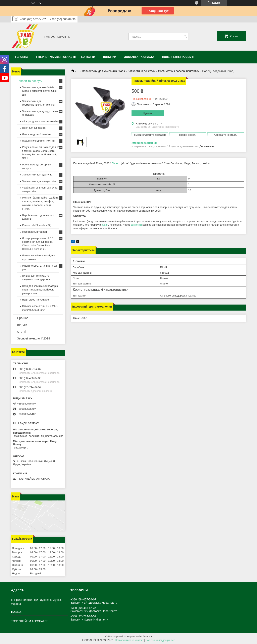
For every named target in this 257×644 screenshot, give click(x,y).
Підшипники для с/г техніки (38, 141)
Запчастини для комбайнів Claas (104, 71)
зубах (105, 225)
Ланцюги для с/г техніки (36, 134)
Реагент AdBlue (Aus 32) (37, 225)
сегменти (136, 225)
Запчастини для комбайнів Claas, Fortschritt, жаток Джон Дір (40, 91)
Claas (115, 163)
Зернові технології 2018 (34, 338)
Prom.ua (147, 637)
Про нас (23, 318)
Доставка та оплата (139, 57)
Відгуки (22, 325)
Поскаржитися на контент (129, 640)
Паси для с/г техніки (34, 128)
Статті (21, 332)
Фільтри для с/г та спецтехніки (40, 121)
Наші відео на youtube (35, 300)
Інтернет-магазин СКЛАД (54, 57)
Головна (21, 57)
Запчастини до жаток (141, 71)
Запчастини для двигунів (37, 175)
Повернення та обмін (178, 57)
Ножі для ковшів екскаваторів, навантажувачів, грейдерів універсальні (40, 290)
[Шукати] (185, 37)
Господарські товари (34, 232)
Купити (148, 113)
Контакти (88, 57)
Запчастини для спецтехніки (39, 181)
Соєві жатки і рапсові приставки (179, 71)
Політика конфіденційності (160, 640)
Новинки (110, 57)
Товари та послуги (30, 81)
